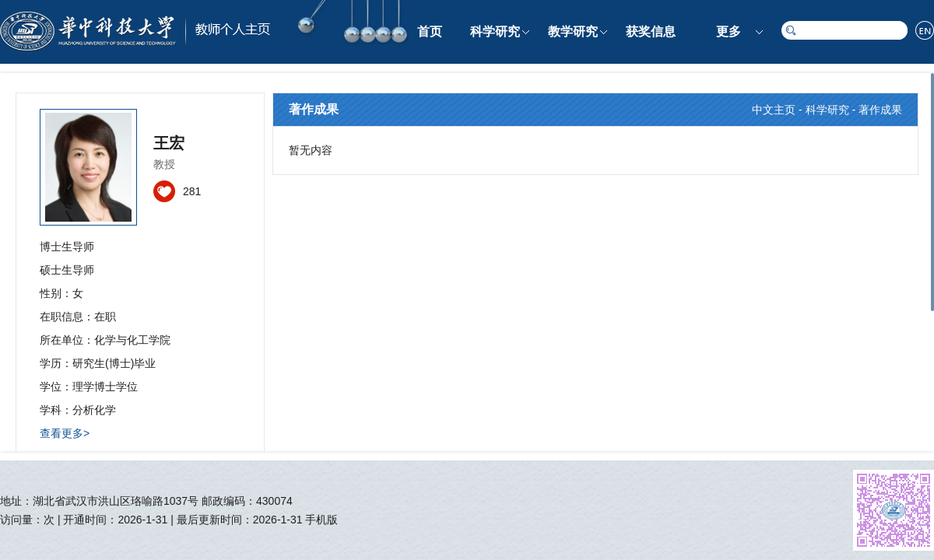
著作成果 (880, 110)
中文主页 (774, 110)
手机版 (321, 520)
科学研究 (495, 31)
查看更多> (65, 433)
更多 (729, 31)
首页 (430, 31)
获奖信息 (651, 31)
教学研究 (573, 31)
